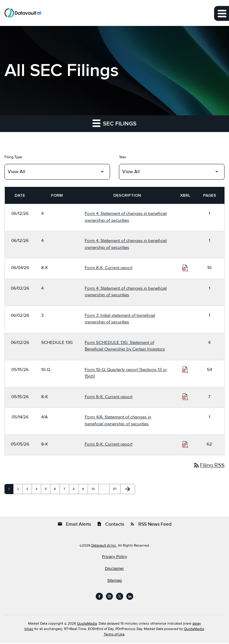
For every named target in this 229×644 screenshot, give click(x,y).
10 (95, 490)
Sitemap (115, 581)
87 (116, 490)
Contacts (110, 525)
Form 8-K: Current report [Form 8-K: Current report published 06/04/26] (109, 268)
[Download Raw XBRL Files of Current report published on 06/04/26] (185, 268)
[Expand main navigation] (222, 13)
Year (123, 157)
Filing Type (13, 157)
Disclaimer (114, 569)
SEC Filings (114, 123)
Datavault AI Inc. (104, 546)
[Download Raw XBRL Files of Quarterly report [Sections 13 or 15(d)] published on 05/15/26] (185, 370)
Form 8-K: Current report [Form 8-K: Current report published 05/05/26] (109, 444)
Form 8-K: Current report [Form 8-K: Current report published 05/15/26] (109, 397)
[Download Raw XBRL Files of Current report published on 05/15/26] (185, 397)
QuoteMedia (87, 624)
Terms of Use (114, 635)
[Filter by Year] (172, 172)
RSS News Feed (151, 525)
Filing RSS (208, 466)
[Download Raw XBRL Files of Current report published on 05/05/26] (185, 444)
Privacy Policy (114, 558)
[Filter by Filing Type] (57, 172)
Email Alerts (74, 525)
